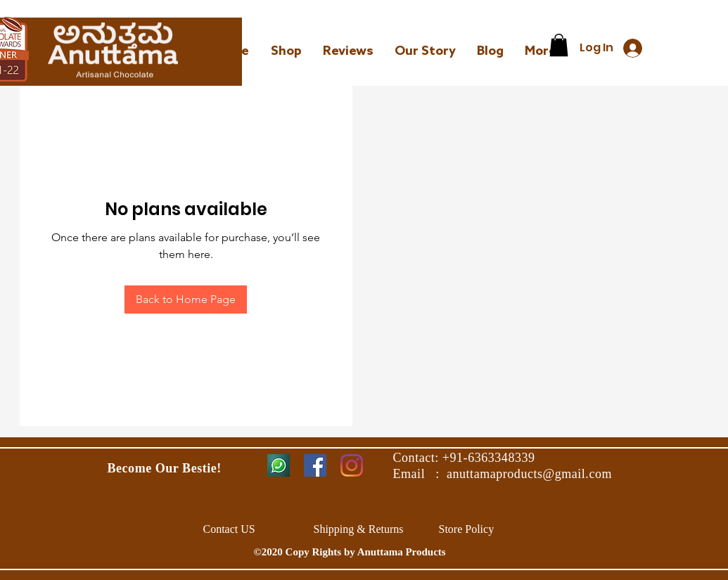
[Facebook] (315, 465)
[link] (559, 45)
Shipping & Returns (359, 529)
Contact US (231, 529)
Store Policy (467, 529)
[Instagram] (352, 465)
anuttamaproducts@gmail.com (529, 474)
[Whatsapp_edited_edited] (279, 465)
